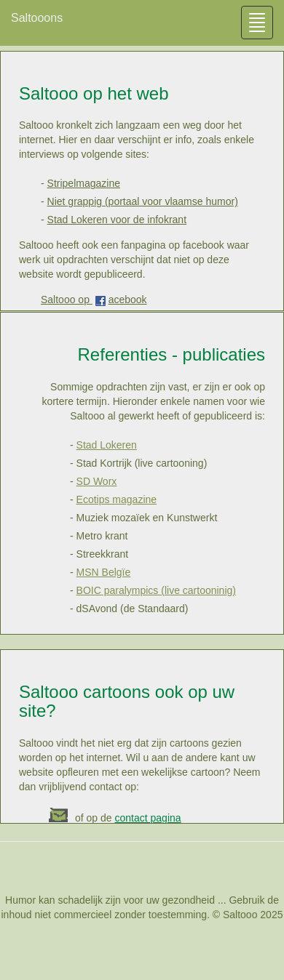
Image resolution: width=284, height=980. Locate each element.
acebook (128, 300)
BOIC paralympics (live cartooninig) (156, 590)
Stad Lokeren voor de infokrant (117, 220)
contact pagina (148, 818)
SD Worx (97, 481)
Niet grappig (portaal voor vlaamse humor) (143, 201)
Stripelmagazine (84, 183)
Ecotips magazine (117, 499)
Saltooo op (67, 300)
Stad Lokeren (107, 445)
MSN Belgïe (104, 572)
